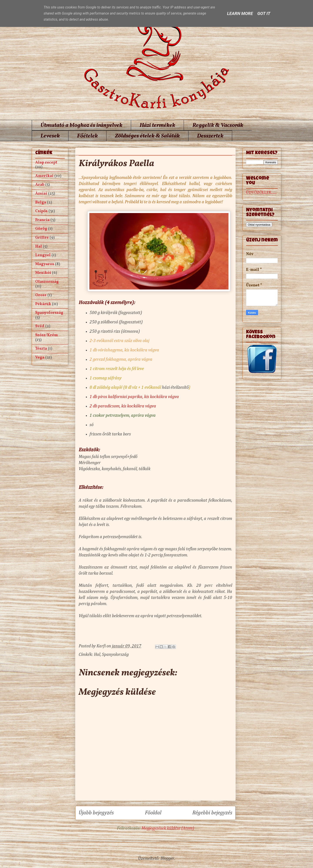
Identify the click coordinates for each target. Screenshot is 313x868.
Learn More (240, 13)
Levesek (50, 136)
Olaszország (47, 282)
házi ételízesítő (175, 387)
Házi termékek (157, 125)
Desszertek (210, 136)
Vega (40, 358)
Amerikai (44, 176)
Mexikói (43, 273)
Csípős (41, 211)
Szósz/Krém (47, 335)
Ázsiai (41, 194)
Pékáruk (43, 304)
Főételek (87, 136)
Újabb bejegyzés (96, 813)
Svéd (40, 326)
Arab (40, 185)
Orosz (41, 295)
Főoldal (153, 813)
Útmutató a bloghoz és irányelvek (81, 125)
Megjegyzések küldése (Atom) (168, 828)
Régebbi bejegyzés (212, 813)
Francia (42, 220)
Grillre (42, 238)
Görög (41, 229)
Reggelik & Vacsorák (218, 125)
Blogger (167, 858)
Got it (264, 13)
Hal (97, 655)
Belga (41, 203)
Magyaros (45, 264)
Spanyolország (115, 655)
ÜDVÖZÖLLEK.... (261, 193)
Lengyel (43, 255)
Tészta (41, 349)
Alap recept (46, 163)
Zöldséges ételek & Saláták (147, 136)
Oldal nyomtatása (259, 225)
